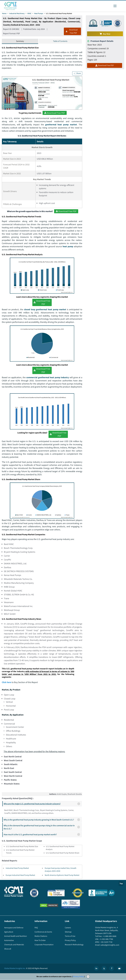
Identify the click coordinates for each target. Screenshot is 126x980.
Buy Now (105, 34)
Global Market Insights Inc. (15, 969)
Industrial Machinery (17, 13)
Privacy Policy (79, 977)
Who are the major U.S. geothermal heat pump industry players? (43, 804)
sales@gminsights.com (110, 945)
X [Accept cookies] (88, 977)
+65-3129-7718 (106, 942)
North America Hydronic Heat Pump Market (62, 875)
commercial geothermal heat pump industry (47, 377)
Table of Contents (60, 41)
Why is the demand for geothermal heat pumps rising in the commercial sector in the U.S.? (43, 827)
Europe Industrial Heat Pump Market (20, 875)
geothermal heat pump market (61, 124)
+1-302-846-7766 (106, 939)
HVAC (29, 13)
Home (4, 13)
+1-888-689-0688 (109, 936)
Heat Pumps (39, 13)
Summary (20, 41)
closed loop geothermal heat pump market (45, 310)
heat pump (68, 247)
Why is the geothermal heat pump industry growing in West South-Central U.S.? (43, 820)
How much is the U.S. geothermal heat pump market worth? (43, 835)
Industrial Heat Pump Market (17, 868)
